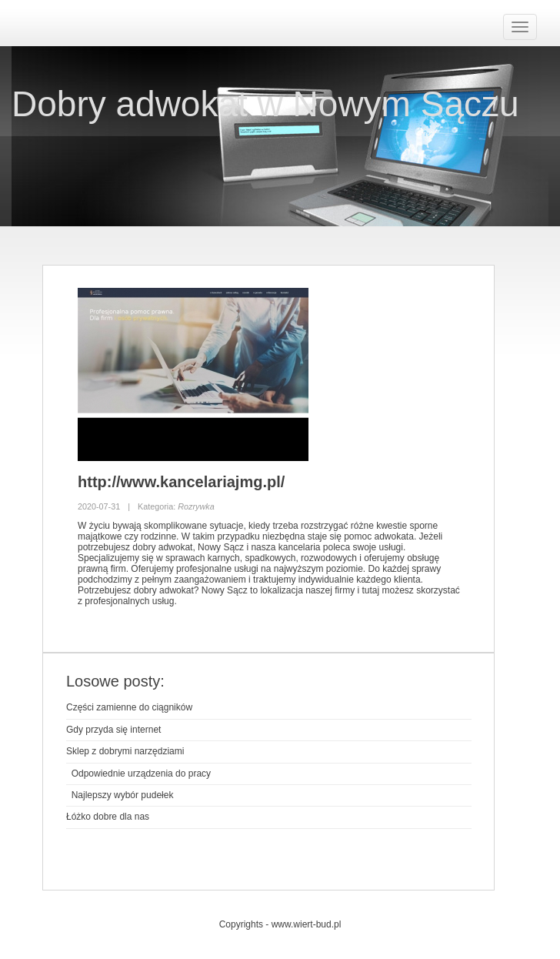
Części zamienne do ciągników (129, 707)
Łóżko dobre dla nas (108, 817)
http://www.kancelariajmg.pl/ (181, 482)
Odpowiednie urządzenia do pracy (138, 774)
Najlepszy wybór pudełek (120, 795)
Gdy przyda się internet (113, 730)
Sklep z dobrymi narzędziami (125, 751)
